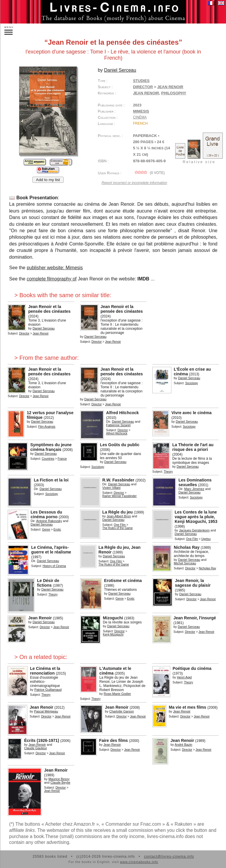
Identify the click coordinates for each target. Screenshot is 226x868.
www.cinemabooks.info (139, 862)
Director (143, 87)
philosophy (174, 93)
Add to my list (48, 180)
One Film (120, 525)
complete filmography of (52, 279)
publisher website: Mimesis (55, 268)
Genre (46, 530)
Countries (48, 459)
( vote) (149, 173)
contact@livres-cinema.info (169, 857)
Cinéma (140, 117)
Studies (141, 81)
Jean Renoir (146, 93)
